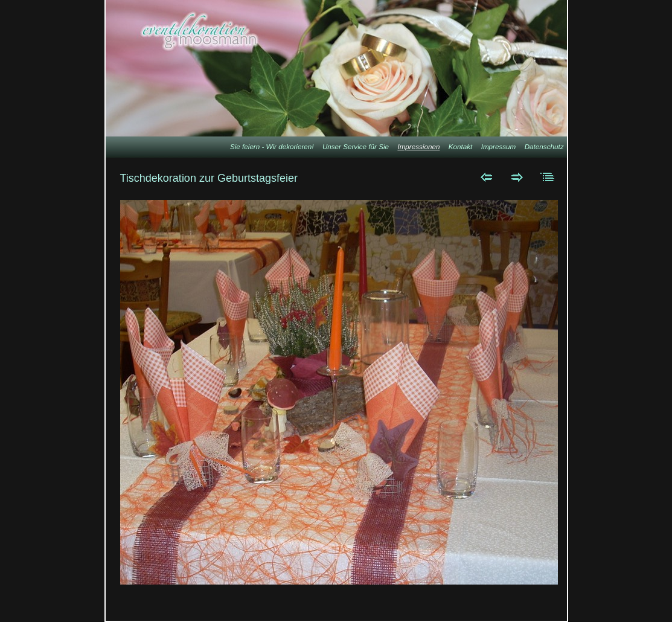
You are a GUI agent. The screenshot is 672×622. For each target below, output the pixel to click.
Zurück (486, 177)
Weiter (517, 177)
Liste (548, 177)
